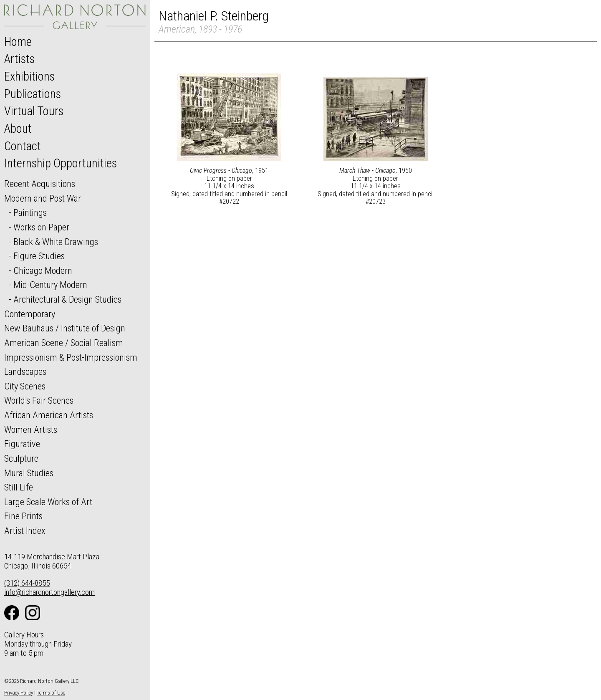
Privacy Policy (19, 693)
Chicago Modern (43, 270)
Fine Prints (23, 516)
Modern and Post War (43, 198)
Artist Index (25, 531)
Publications (33, 94)
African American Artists (49, 415)
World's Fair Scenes (39, 400)
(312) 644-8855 (27, 583)
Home (18, 42)
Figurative (22, 444)
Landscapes (25, 371)
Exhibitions (29, 76)
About (18, 129)
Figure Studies (39, 256)
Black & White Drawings (56, 242)
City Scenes (25, 386)
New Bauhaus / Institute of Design (65, 328)
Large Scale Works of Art (48, 502)
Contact (23, 146)
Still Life (19, 487)
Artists (19, 59)
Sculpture (21, 458)
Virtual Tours (34, 111)
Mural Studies (29, 473)
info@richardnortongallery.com (49, 592)
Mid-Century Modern (50, 285)
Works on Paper (41, 227)
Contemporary (30, 314)
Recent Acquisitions (40, 184)
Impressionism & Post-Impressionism (71, 357)
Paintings (30, 212)
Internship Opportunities (61, 163)
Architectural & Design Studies (67, 299)
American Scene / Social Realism (64, 343)
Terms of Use (51, 693)
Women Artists (31, 430)
